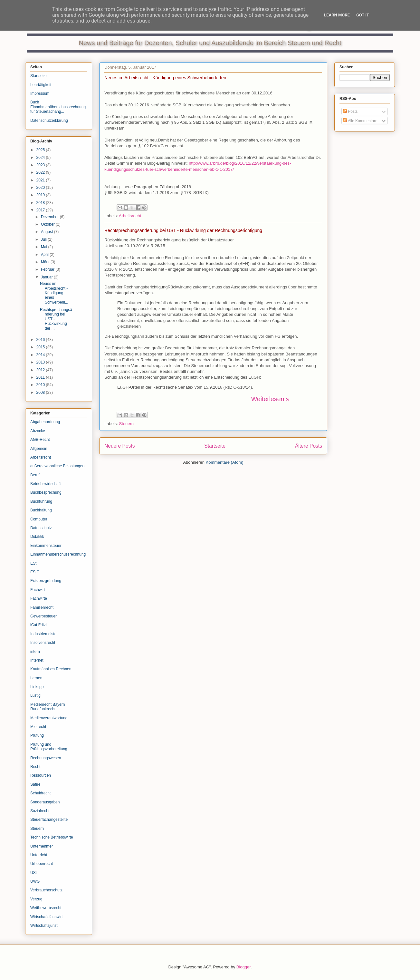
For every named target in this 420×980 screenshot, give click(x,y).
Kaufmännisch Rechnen (51, 669)
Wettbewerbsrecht (46, 908)
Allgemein (39, 449)
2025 (41, 150)
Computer (39, 519)
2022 (41, 172)
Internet (37, 660)
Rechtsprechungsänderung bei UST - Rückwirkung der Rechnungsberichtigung (183, 230)
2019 (41, 195)
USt (33, 873)
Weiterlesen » (270, 399)
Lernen (36, 678)
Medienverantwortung (49, 718)
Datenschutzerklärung (49, 121)
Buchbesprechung (46, 492)
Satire (35, 784)
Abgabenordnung (45, 422)
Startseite (215, 446)
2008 (41, 393)
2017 (41, 210)
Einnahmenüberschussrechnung (58, 554)
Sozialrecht (40, 811)
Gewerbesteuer (43, 616)
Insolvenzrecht (43, 643)
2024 (41, 158)
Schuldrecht (40, 793)
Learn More (337, 15)
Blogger (243, 967)
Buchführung (41, 501)
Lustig (35, 695)
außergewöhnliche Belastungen (57, 466)
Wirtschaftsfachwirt (47, 917)
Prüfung (37, 735)
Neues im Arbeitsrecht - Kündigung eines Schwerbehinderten (165, 78)
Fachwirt (38, 590)
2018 (41, 203)
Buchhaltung (41, 510)
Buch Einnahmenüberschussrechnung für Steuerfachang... (58, 107)
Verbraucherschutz (46, 890)
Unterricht (39, 855)
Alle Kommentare (360, 121)
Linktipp (37, 687)
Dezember (50, 217)
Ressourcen (41, 775)
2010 (41, 385)
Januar (47, 277)
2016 (41, 340)
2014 (41, 355)
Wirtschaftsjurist (44, 926)
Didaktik (37, 537)
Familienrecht (42, 607)
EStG (35, 572)
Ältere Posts (309, 446)
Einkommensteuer (46, 546)
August (48, 232)
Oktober (48, 224)
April (45, 255)
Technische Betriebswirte (52, 837)
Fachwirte (39, 598)
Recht (35, 767)
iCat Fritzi (38, 625)
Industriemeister (44, 634)
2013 (41, 362)
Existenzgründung (46, 581)
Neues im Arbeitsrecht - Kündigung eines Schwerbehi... (54, 293)
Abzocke (38, 431)
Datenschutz (41, 528)
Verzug (36, 899)
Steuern (127, 424)
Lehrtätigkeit (41, 85)
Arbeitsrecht (130, 216)
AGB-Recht (40, 440)
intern (35, 652)
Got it (363, 15)
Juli (44, 239)
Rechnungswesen (46, 758)
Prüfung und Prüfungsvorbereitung (49, 747)
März (46, 262)
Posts (350, 112)
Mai (45, 247)
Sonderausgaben (45, 802)
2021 (41, 180)
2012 (41, 370)
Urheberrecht (42, 864)
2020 (41, 188)
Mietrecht (38, 727)
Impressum (40, 93)
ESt (33, 563)
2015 (41, 347)
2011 (41, 377)
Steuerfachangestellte (49, 820)
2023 (41, 165)
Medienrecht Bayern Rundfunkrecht (48, 707)
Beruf (35, 475)
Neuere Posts (119, 446)
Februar (48, 269)
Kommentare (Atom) (225, 462)
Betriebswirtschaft (46, 484)
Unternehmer (42, 846)
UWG (35, 881)
